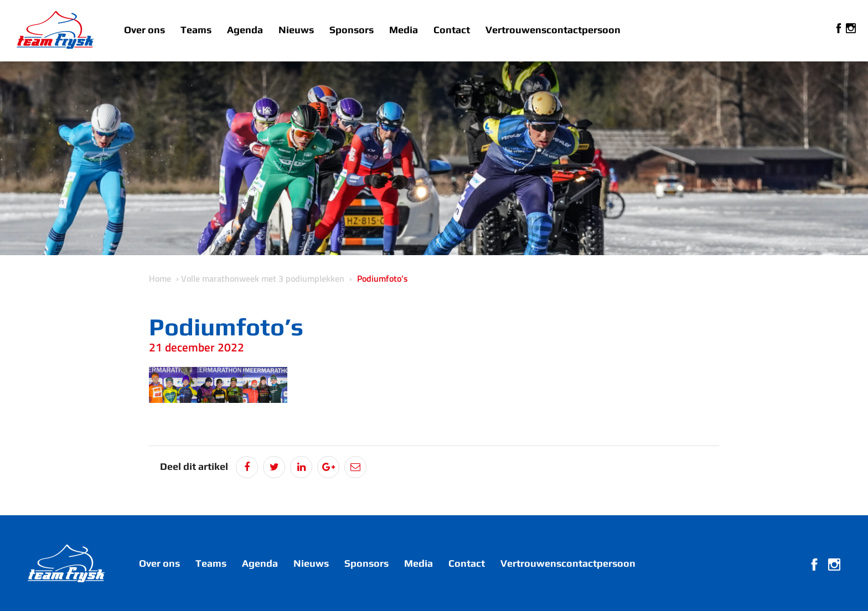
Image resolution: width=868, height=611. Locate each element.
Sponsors (352, 30)
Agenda (245, 30)
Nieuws (296, 30)
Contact (452, 30)
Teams (196, 30)
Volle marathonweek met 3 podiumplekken (263, 278)
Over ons (144, 30)
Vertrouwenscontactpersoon (553, 30)
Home (160, 278)
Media (404, 30)
